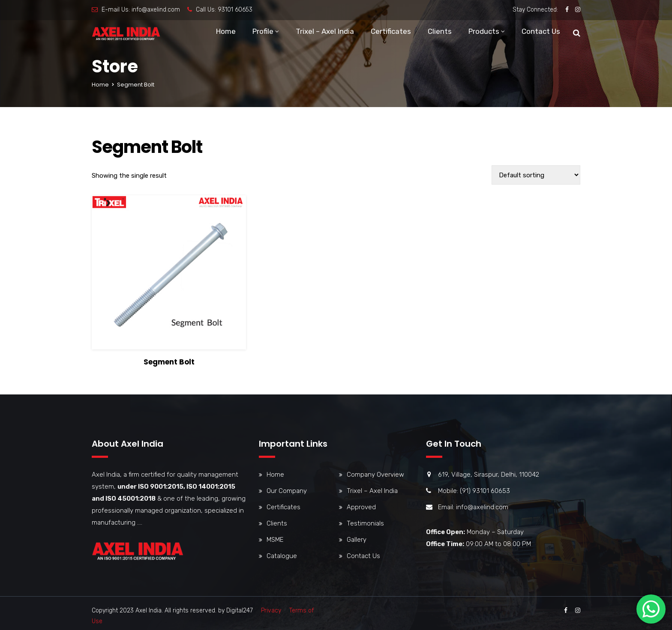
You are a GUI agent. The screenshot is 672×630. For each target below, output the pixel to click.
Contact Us (541, 32)
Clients (440, 32)
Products (484, 32)
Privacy (271, 611)
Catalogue (282, 556)
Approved (361, 507)
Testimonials (365, 523)
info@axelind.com (156, 10)
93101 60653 (235, 10)
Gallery (357, 540)
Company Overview (375, 475)
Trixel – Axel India (325, 32)
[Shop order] (536, 175)
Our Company (287, 491)
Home (226, 32)
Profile (263, 32)
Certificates (391, 32)
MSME (275, 540)
